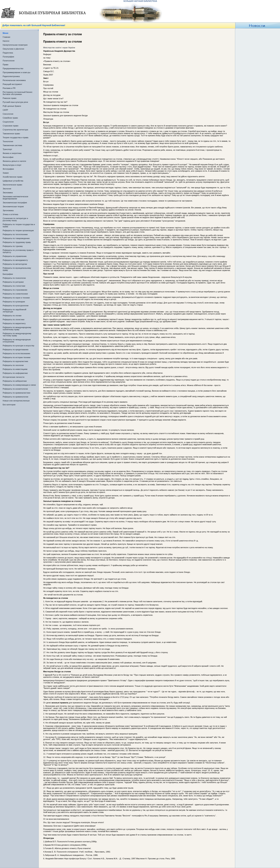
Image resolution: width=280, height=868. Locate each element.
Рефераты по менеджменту (15, 260)
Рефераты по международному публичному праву (17, 328)
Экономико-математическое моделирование (15, 198)
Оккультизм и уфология (13, 49)
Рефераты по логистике (14, 319)
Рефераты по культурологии (16, 306)
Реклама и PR (9, 88)
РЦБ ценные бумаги (12, 106)
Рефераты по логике (12, 316)
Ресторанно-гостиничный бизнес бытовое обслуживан (18, 93)
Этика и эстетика (10, 214)
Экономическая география (15, 203)
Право (6, 65)
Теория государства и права (15, 137)
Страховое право (11, 126)
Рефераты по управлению (15, 256)
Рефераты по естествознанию (16, 353)
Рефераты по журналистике (15, 361)
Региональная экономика (14, 80)
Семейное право (10, 118)
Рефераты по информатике (15, 373)
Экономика (8, 193)
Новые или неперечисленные (16, 401)
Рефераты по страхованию (15, 290)
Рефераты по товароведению (16, 238)
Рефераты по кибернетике (15, 381)
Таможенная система (12, 145)
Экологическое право (12, 185)
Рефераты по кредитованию (16, 350)
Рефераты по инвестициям (15, 369)
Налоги (6, 41)
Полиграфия (8, 57)
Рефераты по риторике (13, 282)
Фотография (8, 169)
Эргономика (8, 210)
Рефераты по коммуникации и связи (19, 385)
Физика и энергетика (12, 153)
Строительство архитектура (15, 130)
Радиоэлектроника (11, 76)
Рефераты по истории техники (17, 357)
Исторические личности (13, 377)
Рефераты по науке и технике (16, 298)
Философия (8, 157)
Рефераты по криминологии (15, 397)
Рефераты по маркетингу (14, 323)
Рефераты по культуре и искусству (18, 346)
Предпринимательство (13, 68)
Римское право (10, 98)
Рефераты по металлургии (15, 264)
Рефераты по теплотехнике (15, 234)
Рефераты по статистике (14, 286)
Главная (6, 37)
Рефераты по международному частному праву (17, 335)
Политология (9, 61)
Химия (6, 173)
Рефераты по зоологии (13, 365)
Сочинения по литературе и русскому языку (15, 219)
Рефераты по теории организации (18, 230)
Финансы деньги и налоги (14, 161)
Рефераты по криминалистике (17, 393)
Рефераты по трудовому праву (17, 242)
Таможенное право (11, 134)
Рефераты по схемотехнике (15, 294)
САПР (5, 110)
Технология (8, 141)
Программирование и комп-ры (17, 72)
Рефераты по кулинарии (14, 302)
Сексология (8, 114)
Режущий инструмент (12, 84)
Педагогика (8, 53)
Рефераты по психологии (14, 278)
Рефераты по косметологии (15, 389)
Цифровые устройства (13, 181)
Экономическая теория (13, 206)
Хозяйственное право (12, 177)
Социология (8, 122)
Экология (7, 189)
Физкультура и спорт (12, 165)
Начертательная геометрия (15, 45)
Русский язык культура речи (15, 102)
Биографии (8, 274)
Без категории (9, 405)
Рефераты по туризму (13, 246)
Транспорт (7, 149)
